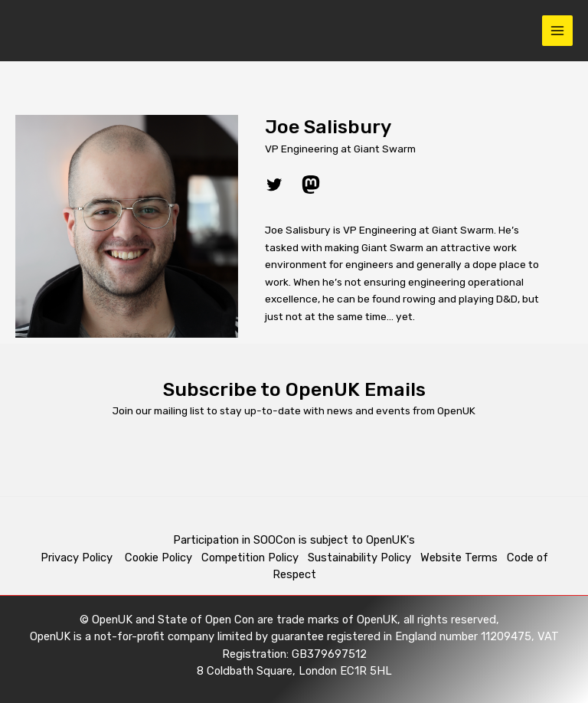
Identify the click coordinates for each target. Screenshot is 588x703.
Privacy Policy (78, 557)
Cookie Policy (158, 557)
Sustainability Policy (359, 557)
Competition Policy (255, 557)
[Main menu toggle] (558, 31)
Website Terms (459, 557)
